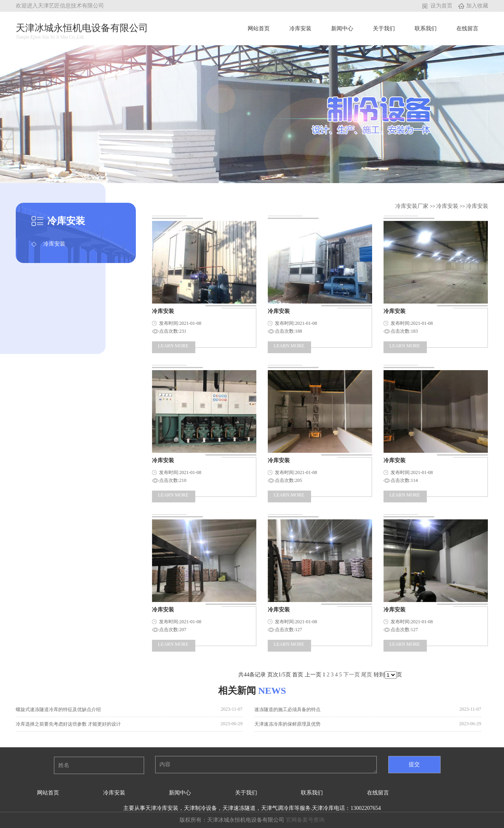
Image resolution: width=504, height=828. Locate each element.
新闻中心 (342, 29)
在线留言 (467, 29)
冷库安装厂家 (413, 206)
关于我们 (384, 29)
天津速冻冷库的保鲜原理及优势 (287, 724)
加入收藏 (477, 6)
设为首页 (441, 6)
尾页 (367, 675)
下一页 (352, 675)
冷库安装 (300, 29)
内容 (266, 765)
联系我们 (426, 29)
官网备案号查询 (305, 820)
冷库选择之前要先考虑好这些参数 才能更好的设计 (68, 724)
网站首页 (259, 29)
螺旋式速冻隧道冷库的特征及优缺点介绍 (58, 709)
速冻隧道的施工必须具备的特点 (287, 709)
